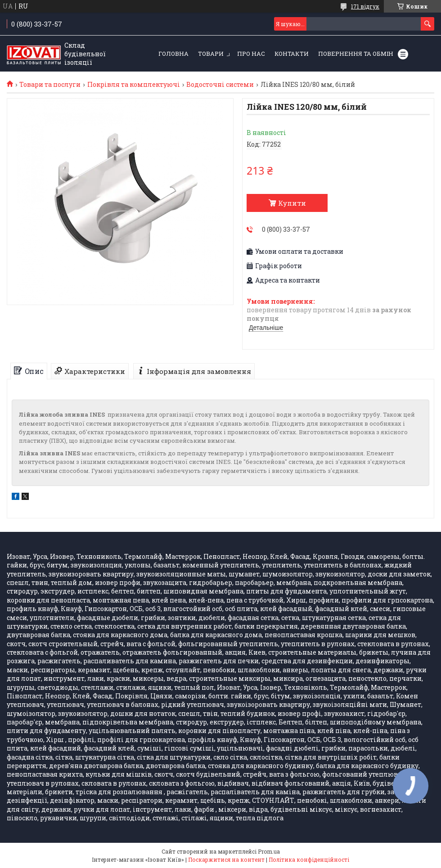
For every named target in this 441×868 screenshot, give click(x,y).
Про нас (251, 54)
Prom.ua (269, 851)
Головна (173, 54)
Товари (211, 54)
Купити (292, 203)
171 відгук (365, 6)
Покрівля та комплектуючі (134, 85)
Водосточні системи (220, 85)
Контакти (292, 54)
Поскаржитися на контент (226, 859)
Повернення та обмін (356, 54)
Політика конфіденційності (309, 859)
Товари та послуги (50, 85)
